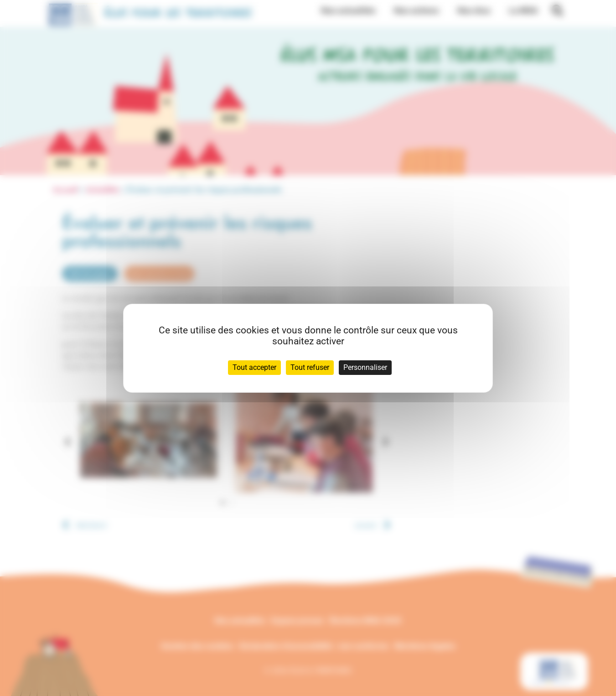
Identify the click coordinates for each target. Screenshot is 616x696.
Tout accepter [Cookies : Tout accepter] (254, 367)
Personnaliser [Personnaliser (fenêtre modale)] (365, 367)
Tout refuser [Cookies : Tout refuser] (310, 367)
